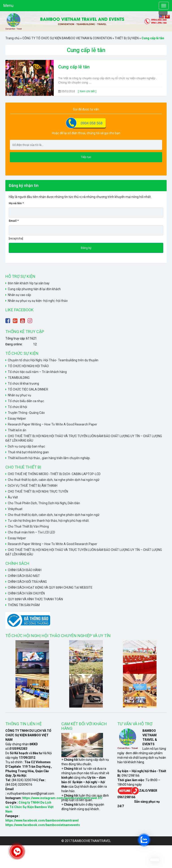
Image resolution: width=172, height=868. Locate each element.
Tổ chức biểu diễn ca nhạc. (26, 401)
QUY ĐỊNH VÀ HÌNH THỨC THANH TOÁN (35, 599)
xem (76, 792)
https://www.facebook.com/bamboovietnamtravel (42, 820)
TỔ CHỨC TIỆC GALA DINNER (28, 389)
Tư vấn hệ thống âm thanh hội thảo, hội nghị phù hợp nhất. (49, 521)
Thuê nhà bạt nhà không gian (28, 452)
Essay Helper (17, 419)
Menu (8, 5)
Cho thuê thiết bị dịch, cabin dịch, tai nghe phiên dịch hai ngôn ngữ (54, 480)
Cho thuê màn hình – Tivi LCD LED (31, 532)
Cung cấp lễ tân (74, 67)
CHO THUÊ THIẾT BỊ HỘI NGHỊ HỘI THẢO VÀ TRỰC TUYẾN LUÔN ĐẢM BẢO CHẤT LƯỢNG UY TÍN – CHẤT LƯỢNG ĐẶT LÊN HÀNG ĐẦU (84, 438)
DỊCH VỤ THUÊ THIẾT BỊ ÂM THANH (33, 486)
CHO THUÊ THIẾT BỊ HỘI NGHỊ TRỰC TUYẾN (38, 491)
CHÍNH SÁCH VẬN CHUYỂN (26, 593)
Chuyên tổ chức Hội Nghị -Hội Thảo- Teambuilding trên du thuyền (53, 360)
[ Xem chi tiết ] (87, 91)
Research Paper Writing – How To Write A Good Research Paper (53, 424)
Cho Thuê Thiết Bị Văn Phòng (28, 526)
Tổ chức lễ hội (17, 407)
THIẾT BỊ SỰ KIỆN (127, 38)
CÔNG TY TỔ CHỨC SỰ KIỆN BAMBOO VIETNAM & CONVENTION (67, 38)
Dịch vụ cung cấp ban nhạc (26, 446)
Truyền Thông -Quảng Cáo (26, 413)
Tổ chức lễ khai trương (23, 384)
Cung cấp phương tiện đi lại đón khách (34, 289)
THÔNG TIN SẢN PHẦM (24, 605)
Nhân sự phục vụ (19, 395)
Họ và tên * (86, 208)
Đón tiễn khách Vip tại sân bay (29, 283)
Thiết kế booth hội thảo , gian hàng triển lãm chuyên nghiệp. (49, 458)
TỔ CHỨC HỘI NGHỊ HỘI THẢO (28, 366)
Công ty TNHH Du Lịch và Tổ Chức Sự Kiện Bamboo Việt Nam (29, 807)
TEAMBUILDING (19, 378)
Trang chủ (12, 38)
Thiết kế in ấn (17, 430)
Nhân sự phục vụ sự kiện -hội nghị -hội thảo (38, 301)
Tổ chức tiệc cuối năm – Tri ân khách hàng (37, 372)
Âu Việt (13, 497)
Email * (86, 226)
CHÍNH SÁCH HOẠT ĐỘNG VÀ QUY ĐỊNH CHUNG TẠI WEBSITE (50, 587)
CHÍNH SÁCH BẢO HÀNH (25, 570)
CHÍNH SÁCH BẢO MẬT (24, 576)
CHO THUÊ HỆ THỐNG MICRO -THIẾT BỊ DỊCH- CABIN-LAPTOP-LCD (54, 474)
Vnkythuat (15, 509)
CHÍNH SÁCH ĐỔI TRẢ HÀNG (27, 582)
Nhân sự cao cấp (19, 295)
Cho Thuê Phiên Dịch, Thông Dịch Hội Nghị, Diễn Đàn (44, 503)
